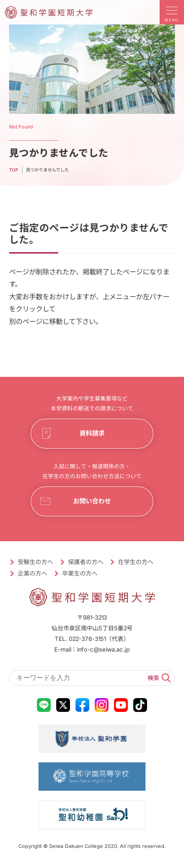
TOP (14, 170)
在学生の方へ (136, 562)
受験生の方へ (36, 562)
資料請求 (92, 434)
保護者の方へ (86, 562)
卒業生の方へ (80, 573)
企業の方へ (33, 573)
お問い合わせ (92, 501)
